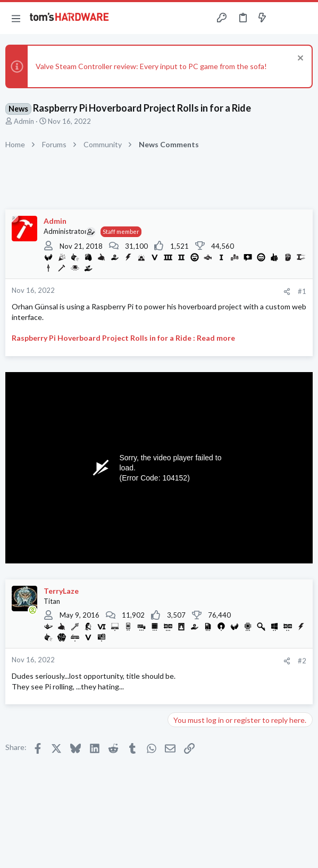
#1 (302, 291)
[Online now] (32, 610)
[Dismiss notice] (299, 59)
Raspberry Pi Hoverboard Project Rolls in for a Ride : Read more (123, 338)
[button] (16, 18)
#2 (302, 661)
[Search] (304, 18)
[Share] (287, 292)
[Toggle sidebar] (283, 18)
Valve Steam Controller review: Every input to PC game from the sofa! (151, 66)
